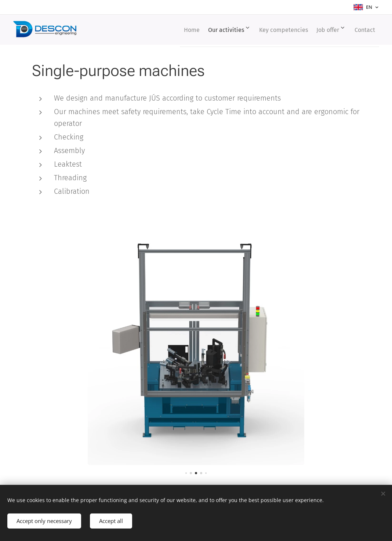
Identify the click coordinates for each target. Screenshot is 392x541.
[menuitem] (173, 30)
